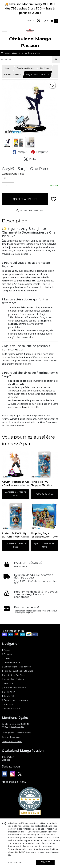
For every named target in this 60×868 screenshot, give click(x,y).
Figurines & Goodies (26, 68)
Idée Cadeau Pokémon (13, 679)
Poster (30, 159)
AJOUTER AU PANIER (25, 199)
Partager (20, 152)
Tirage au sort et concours (15, 700)
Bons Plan (7, 704)
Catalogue (7, 654)
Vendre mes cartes (11, 709)
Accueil (8, 68)
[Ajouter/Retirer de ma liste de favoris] (54, 199)
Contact (31, 21)
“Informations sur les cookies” (22, 849)
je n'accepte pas (15, 862)
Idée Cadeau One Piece (13, 675)
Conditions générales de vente (17, 667)
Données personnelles (12, 742)
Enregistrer (39, 152)
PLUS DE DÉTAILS (44, 494)
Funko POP (8, 683)
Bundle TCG (8, 696)
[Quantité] (8, 186)
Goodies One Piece (12, 75)
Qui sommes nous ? (12, 663)
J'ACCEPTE (45, 862)
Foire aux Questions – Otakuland (18, 671)
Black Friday (8, 692)
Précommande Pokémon (14, 688)
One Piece (45, 68)
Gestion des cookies (11, 737)
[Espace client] (38, 21)
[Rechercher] (56, 60)
